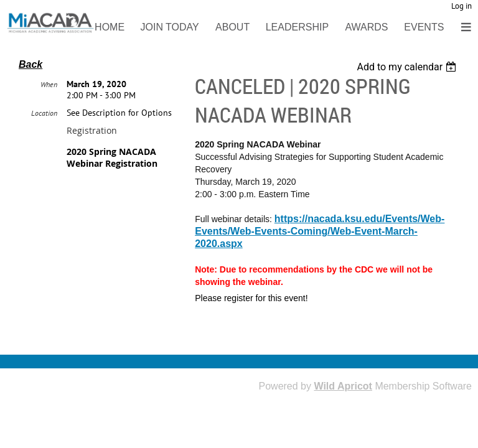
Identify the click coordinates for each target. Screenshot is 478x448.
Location (44, 142)
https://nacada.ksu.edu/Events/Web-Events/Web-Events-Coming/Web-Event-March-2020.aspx (320, 231)
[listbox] (408, 67)
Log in (462, 6)
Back (30, 64)
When (49, 114)
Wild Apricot (343, 386)
